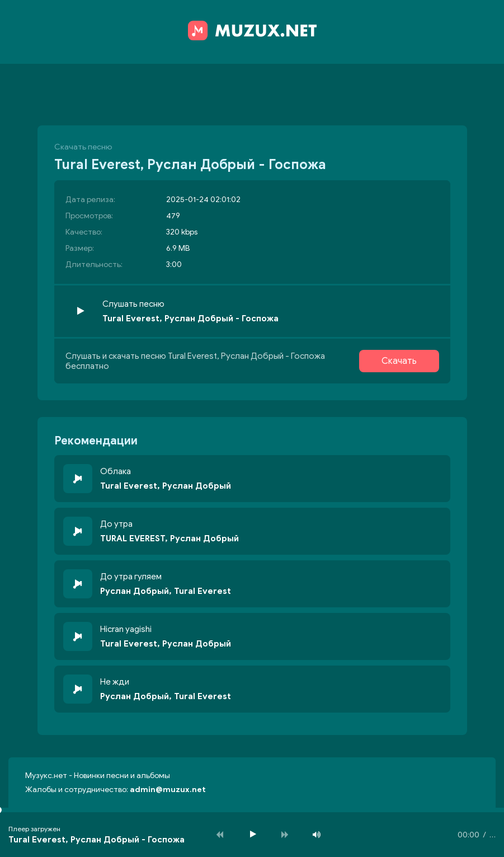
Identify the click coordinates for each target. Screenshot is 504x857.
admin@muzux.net (168, 790)
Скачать (399, 361)
